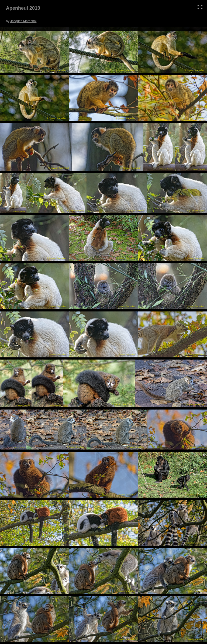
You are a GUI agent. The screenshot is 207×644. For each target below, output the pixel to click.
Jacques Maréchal (23, 21)
